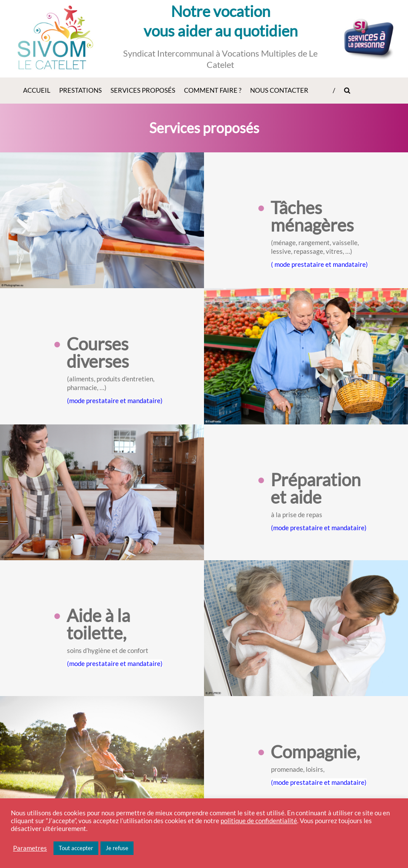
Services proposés (143, 90)
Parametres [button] (30, 848)
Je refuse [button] (117, 848)
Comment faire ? (213, 90)
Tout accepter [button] (76, 848)
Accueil (37, 90)
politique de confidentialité (259, 821)
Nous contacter (279, 90)
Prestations (80, 90)
